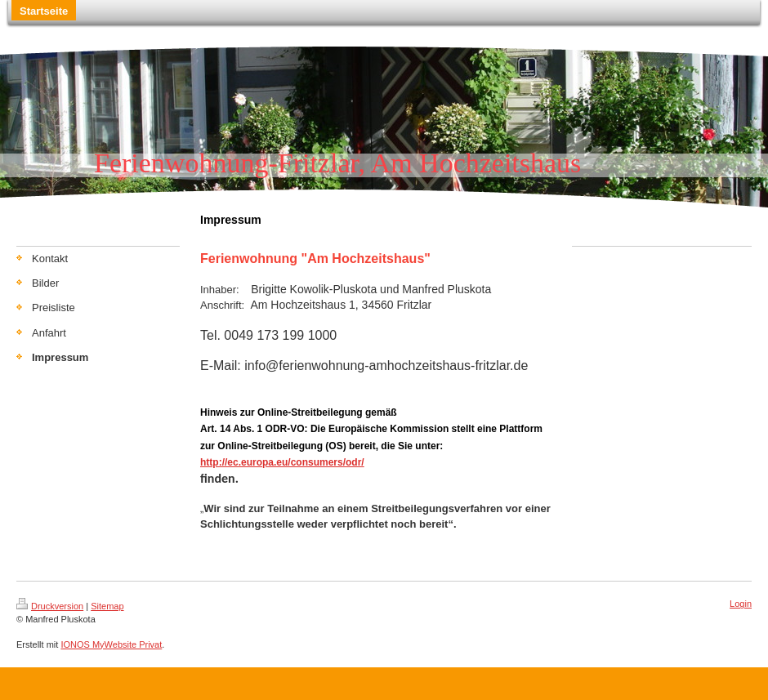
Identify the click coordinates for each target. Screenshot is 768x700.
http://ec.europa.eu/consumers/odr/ (282, 462)
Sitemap (107, 606)
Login (741, 604)
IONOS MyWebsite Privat (111, 644)
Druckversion (50, 606)
